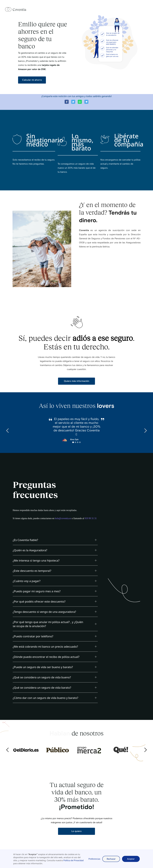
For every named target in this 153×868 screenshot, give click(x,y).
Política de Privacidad (73, 860)
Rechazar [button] (111, 859)
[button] (8, 431)
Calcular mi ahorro (32, 80)
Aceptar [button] (131, 859)
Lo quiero (77, 831)
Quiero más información (77, 381)
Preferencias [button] (94, 859)
